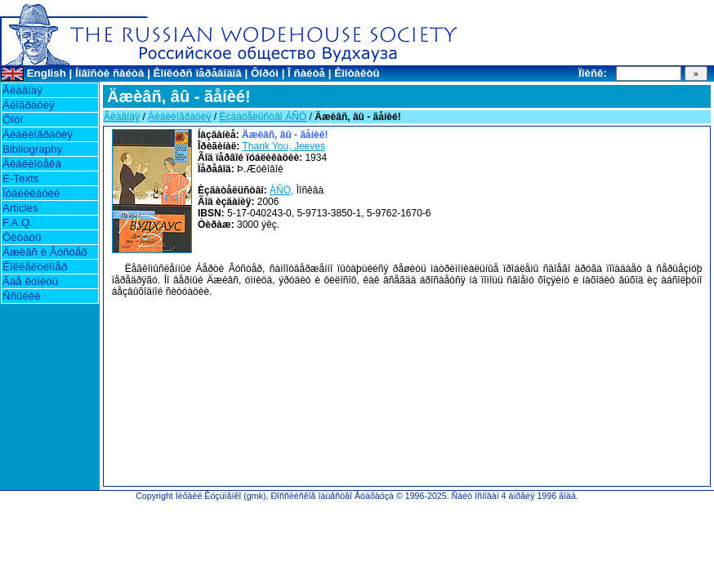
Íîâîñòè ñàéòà (109, 73)
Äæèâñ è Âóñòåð (45, 252)
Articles (20, 208)
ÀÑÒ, (281, 190)
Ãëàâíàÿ (22, 90)
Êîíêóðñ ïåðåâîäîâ (198, 73)
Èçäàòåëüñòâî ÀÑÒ (263, 117)
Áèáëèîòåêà (32, 164)
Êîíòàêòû (357, 73)
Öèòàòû (22, 237)
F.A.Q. (18, 223)
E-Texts (20, 178)
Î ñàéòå (306, 73)
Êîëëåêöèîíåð (35, 267)
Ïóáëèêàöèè (31, 193)
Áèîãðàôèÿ (29, 105)
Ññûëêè (22, 296)
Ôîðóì (265, 73)
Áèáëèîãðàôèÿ (38, 134)
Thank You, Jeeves (284, 146)
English (47, 73)
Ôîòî (13, 120)
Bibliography (32, 149)
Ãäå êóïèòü (30, 281)
